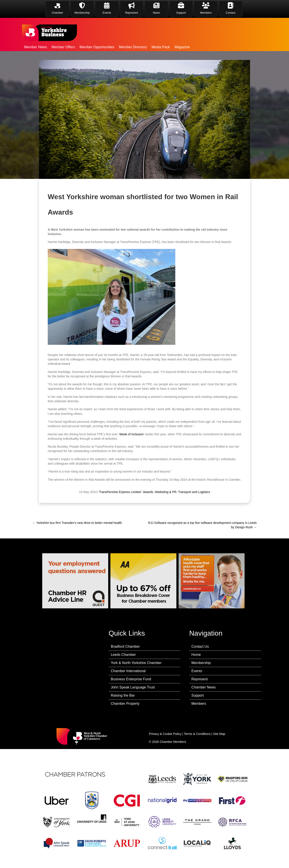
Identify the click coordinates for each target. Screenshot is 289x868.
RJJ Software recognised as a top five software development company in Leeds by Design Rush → (202, 525)
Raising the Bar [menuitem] (123, 695)
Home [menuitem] (196, 655)
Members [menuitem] (199, 704)
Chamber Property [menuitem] (125, 704)
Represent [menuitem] (199, 679)
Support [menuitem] (198, 695)
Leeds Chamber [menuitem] (123, 655)
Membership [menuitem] (201, 663)
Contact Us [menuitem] (200, 646)
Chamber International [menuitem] (128, 671)
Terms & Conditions (197, 734)
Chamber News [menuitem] (203, 687)
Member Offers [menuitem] (63, 47)
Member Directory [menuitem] (133, 47)
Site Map (219, 734)
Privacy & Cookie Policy (165, 734)
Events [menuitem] (197, 671)
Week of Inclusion (132, 455)
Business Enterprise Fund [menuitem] (131, 679)
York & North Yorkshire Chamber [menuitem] (136, 663)
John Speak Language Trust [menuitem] (133, 687)
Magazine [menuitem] (182, 47)
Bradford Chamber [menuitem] (125, 646)
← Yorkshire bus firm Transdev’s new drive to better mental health (77, 523)
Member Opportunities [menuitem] (97, 47)
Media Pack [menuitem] (161, 47)
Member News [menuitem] (36, 47)
